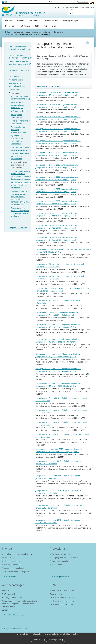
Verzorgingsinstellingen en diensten (38, 32)
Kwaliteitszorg (8, 558)
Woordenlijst (75, 7)
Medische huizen (16, 80)
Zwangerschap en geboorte (13, 568)
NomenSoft (7, 590)
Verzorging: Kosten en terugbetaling (17, 554)
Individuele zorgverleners (61, 554)
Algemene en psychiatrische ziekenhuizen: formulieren (17, 140)
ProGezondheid (8, 594)
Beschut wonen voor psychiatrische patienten (19, 48)
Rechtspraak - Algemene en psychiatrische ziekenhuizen (21, 165)
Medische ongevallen (11, 561)
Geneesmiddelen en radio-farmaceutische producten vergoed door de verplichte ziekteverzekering (20, 604)
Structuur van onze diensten (62, 590)
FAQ (45, 26)
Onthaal (9, 21)
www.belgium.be (83, 2)
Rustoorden (14, 89)
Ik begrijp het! (56, 640)
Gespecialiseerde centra (19, 70)
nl (3, 2)
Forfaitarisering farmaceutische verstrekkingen (17, 105)
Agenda (66, 7)
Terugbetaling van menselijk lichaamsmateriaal (18, 130)
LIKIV (54, 26)
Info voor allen (56, 565)
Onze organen (56, 594)
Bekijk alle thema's (10, 577)
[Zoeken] (81, 9)
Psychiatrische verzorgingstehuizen (18, 85)
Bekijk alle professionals (60, 577)
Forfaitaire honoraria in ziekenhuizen (20, 122)
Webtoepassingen (70, 21)
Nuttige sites (85, 7)
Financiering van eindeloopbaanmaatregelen (21, 56)
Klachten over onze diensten (62, 601)
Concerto (6, 610)
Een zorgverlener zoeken (12, 598)
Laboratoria (14, 76)
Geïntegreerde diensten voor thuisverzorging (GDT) (20, 63)
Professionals (36, 20)
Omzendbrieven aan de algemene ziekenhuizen (21, 149)
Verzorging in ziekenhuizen (16, 116)
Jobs (93, 7)
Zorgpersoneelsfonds (18, 228)
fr (6, 2)
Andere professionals (59, 561)
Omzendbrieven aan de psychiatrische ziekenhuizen (21, 156)
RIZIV (37, 26)
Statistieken (25, 26)
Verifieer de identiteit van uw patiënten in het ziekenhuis (21, 185)
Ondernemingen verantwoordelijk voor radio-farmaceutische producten (20, 212)
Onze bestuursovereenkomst (62, 598)
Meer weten (39, 640)
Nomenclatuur (51, 21)
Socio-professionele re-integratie (16, 572)
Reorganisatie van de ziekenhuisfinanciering (20, 97)
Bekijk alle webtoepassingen (14, 615)
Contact (54, 7)
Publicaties (10, 26)
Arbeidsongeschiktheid (11, 565)
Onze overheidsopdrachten (61, 605)
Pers (60, 7)
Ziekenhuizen (59, 32)
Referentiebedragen (19, 111)
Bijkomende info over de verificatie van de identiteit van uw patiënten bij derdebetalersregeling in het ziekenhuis (21, 198)
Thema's (20, 21)
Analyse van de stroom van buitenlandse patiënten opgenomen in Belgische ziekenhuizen (21, 175)
